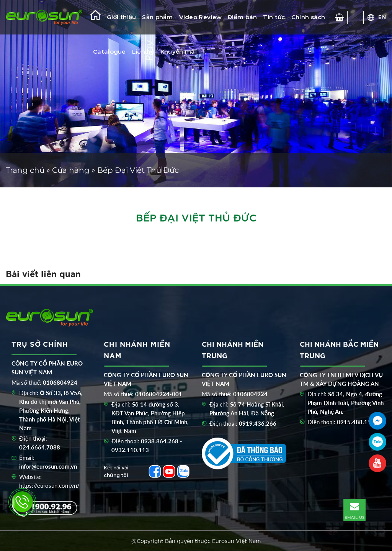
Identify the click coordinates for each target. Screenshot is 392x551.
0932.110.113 (130, 450)
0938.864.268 (160, 441)
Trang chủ (25, 170)
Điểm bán (242, 17)
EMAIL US (354, 510)
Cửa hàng (71, 170)
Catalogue (109, 52)
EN (382, 17)
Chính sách (308, 17)
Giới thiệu (121, 17)
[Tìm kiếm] (356, 17)
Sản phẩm (157, 17)
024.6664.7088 (40, 447)
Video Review (201, 17)
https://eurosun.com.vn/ (49, 485)
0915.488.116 (356, 422)
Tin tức (274, 17)
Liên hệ (143, 52)
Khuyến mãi (179, 52)
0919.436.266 (258, 423)
